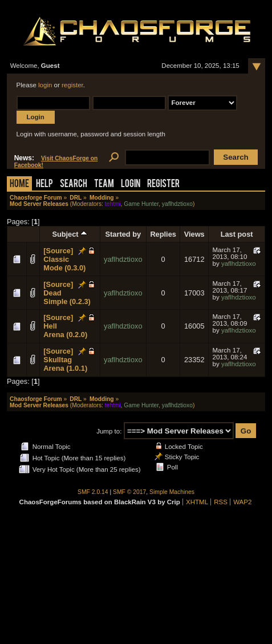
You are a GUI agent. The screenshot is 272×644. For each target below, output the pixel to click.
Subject (70, 234)
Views (194, 234)
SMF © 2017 (129, 492)
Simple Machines (172, 492)
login (45, 85)
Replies (163, 234)
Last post (237, 234)
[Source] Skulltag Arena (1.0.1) (65, 360)
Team (104, 185)
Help (44, 185)
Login (131, 185)
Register (163, 185)
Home (19, 185)
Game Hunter (141, 204)
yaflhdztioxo (177, 204)
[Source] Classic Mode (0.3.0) (64, 259)
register (72, 85)
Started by (123, 234)
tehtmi (113, 204)
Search (74, 185)
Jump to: (109, 431)
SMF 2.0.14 (93, 492)
